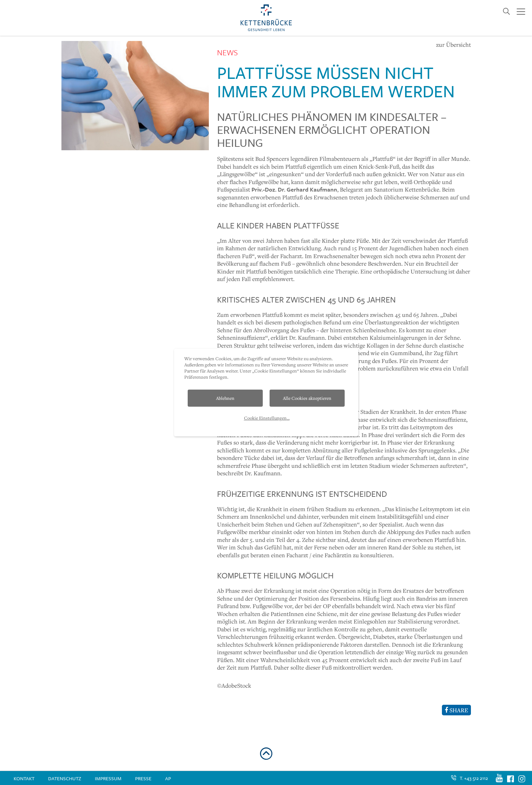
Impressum (108, 778)
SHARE (456, 710)
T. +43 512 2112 (474, 778)
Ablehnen (225, 398)
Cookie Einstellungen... (267, 418)
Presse (143, 778)
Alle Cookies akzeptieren (307, 398)
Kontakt (24, 778)
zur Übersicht (454, 45)
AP (168, 778)
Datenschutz (65, 778)
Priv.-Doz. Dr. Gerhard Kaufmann (294, 189)
